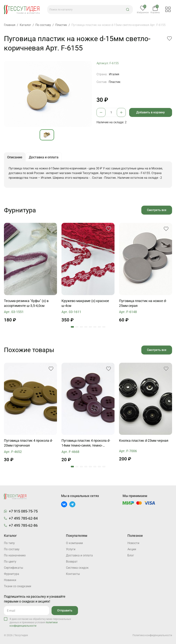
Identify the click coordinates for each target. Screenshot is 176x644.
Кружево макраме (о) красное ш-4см (85, 303)
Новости (133, 543)
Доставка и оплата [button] (44, 157)
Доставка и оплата (79, 555)
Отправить (65, 610)
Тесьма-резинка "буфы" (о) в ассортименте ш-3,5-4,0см (26, 303)
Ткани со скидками (18, 586)
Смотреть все (157, 210)
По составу (12, 549)
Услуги (71, 549)
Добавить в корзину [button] (151, 112)
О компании (74, 543)
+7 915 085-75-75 (23, 511)
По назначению (15, 555)
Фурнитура (12, 574)
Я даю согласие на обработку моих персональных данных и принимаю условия (40, 622)
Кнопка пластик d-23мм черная (144, 441)
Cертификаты (13, 568)
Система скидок (77, 568)
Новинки (10, 580)
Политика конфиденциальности (152, 635)
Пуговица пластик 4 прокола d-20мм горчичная (28, 443)
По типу (9, 543)
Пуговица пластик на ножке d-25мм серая (143, 303)
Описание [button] (15, 157)
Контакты (73, 574)
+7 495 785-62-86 (23, 525)
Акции (132, 549)
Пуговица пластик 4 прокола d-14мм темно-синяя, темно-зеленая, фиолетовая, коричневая (86, 443)
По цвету (10, 562)
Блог (131, 555)
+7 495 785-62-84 (23, 518)
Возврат (72, 562)
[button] (128, 10)
